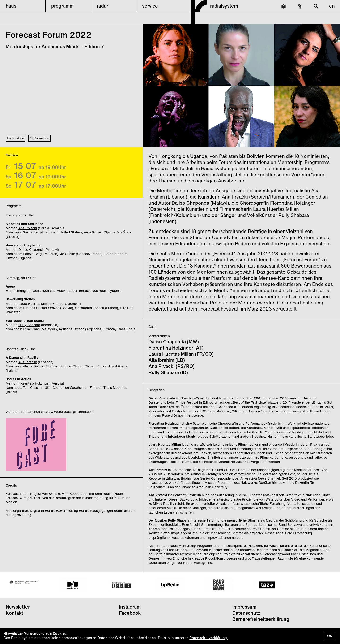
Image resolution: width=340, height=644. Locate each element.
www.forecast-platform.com (72, 412)
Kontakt (14, 613)
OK (330, 636)
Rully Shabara (29, 325)
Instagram (130, 607)
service (150, 6)
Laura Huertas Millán (34, 304)
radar (102, 6)
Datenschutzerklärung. (209, 638)
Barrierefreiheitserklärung (261, 619)
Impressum (244, 607)
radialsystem (224, 6)
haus (11, 6)
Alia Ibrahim (28, 362)
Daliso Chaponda (32, 249)
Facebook (130, 613)
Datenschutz (246, 613)
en (332, 6)
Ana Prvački (28, 228)
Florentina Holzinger (34, 383)
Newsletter (18, 607)
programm (62, 6)
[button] (23, 6)
